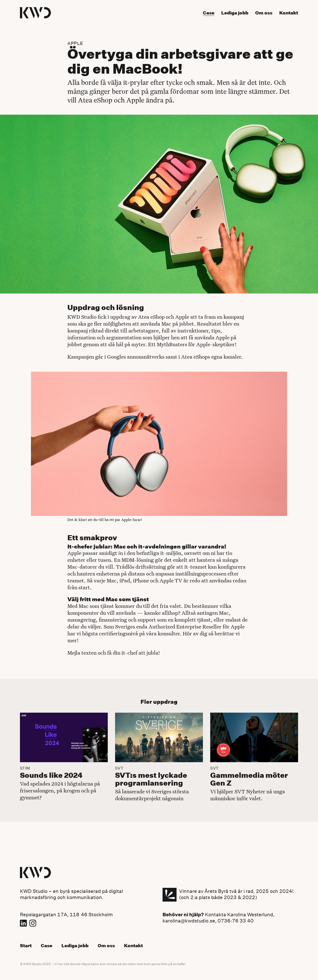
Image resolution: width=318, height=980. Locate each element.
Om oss (106, 946)
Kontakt (133, 946)
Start (26, 946)
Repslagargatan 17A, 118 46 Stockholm (66, 915)
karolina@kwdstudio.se (189, 921)
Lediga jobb (75, 946)
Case (47, 946)
